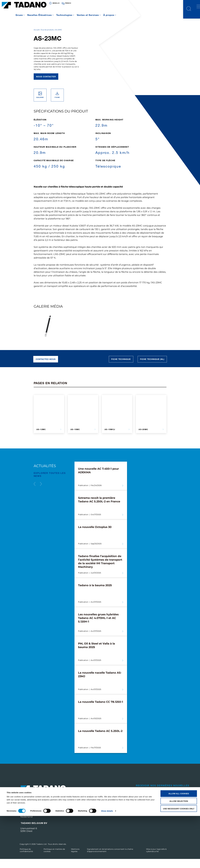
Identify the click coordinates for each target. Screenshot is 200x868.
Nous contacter (46, 85)
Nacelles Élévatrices (40, 15)
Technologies (64, 15)
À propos (109, 15)
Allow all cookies (179, 846)
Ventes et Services (88, 15)
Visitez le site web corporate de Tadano (154, 819)
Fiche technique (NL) (152, 368)
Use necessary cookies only (179, 861)
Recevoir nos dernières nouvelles (163, 795)
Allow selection (179, 853)
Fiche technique (121, 368)
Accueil (36, 39)
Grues (19, 15)
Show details (107, 863)
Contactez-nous (46, 368)
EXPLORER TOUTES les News (50, 483)
